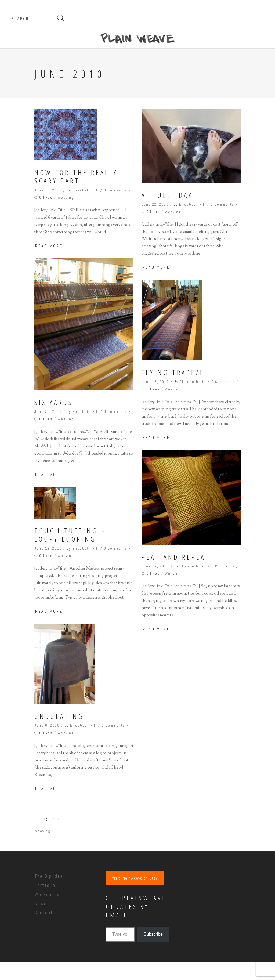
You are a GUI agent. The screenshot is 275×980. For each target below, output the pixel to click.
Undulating (59, 716)
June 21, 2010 (48, 412)
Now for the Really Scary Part (76, 177)
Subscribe (153, 934)
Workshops (47, 894)
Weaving (66, 198)
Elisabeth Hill (86, 190)
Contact (44, 912)
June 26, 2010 (48, 190)
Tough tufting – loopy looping (70, 535)
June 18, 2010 (155, 382)
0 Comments (116, 190)
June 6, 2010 (47, 726)
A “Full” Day (167, 195)
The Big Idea (49, 876)
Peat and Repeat (176, 557)
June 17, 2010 (155, 566)
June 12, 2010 (48, 549)
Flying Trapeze (173, 373)
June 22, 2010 (155, 205)
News (41, 903)
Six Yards (54, 402)
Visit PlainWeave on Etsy (135, 878)
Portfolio (45, 885)
